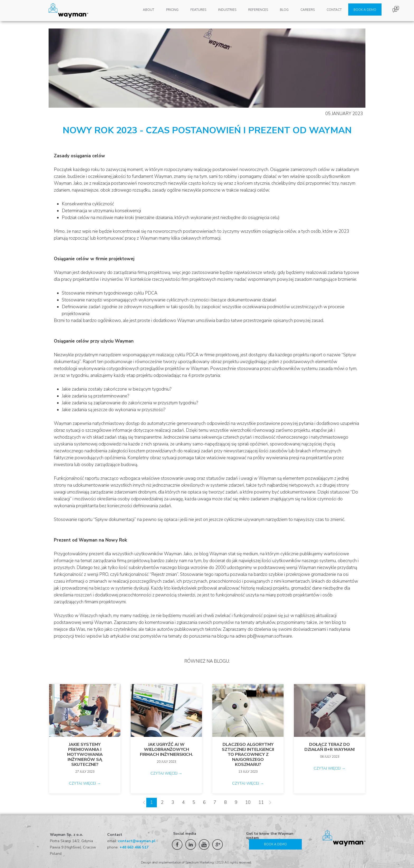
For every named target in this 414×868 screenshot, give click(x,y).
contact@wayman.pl (137, 841)
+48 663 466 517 (134, 847)
